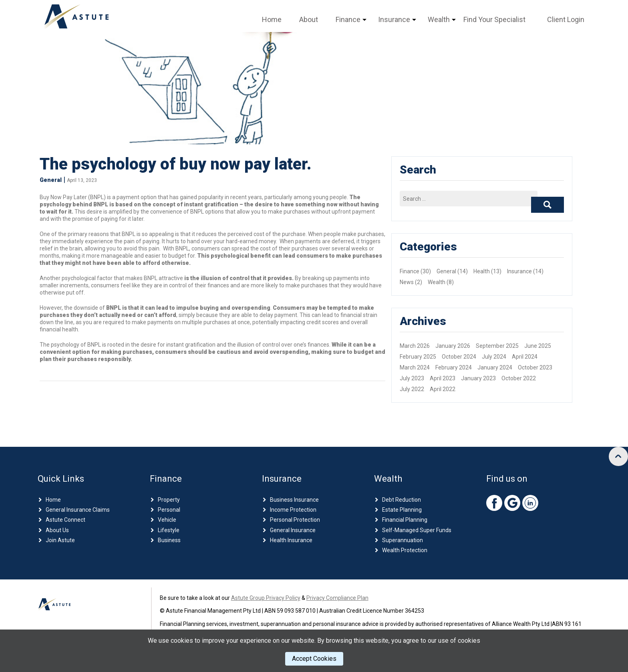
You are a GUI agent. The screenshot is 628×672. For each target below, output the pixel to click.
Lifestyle (169, 530)
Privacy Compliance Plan (337, 598)
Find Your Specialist (494, 19)
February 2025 (418, 357)
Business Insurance (294, 500)
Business (169, 540)
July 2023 (412, 378)
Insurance (394, 19)
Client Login (566, 19)
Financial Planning (405, 520)
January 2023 (478, 378)
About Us (57, 530)
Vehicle (167, 520)
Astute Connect (65, 520)
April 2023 (443, 378)
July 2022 (412, 389)
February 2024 (454, 367)
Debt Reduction (402, 500)
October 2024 (459, 357)
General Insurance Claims (78, 510)
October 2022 (519, 378)
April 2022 (443, 389)
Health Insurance (291, 540)
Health (482, 271)
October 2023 (535, 367)
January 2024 (495, 367)
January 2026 (453, 346)
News (407, 282)
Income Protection (293, 510)
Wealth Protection (405, 550)
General (51, 180)
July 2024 (494, 357)
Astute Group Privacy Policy (266, 598)
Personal (169, 510)
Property (169, 500)
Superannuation (403, 540)
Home (272, 19)
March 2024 (415, 367)
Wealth (439, 19)
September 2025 (497, 346)
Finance (348, 19)
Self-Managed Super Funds (417, 530)
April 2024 (525, 357)
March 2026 (415, 346)
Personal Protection (295, 520)
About (309, 19)
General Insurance (293, 530)
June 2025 (538, 346)
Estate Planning (402, 510)
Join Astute (60, 540)
